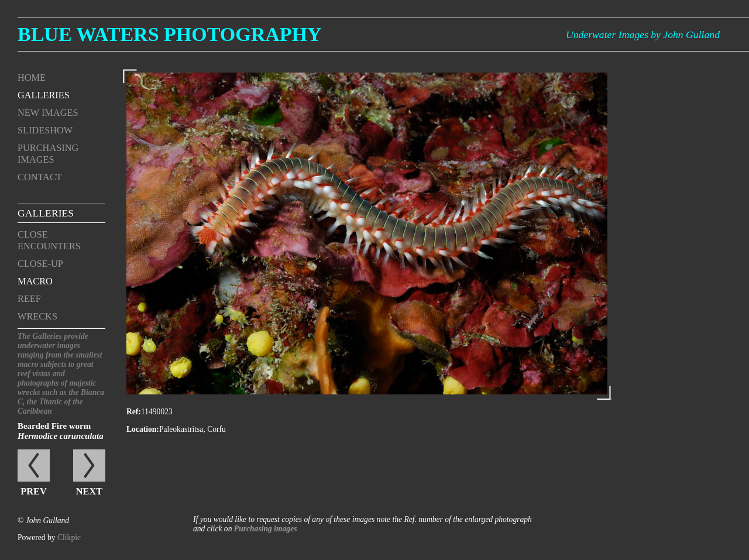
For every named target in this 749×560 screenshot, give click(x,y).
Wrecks (37, 316)
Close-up (40, 264)
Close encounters (49, 240)
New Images (48, 113)
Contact (40, 177)
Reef (29, 299)
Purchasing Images (48, 154)
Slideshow (45, 130)
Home (32, 78)
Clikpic (69, 537)
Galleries (44, 95)
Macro (35, 281)
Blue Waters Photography (170, 34)
